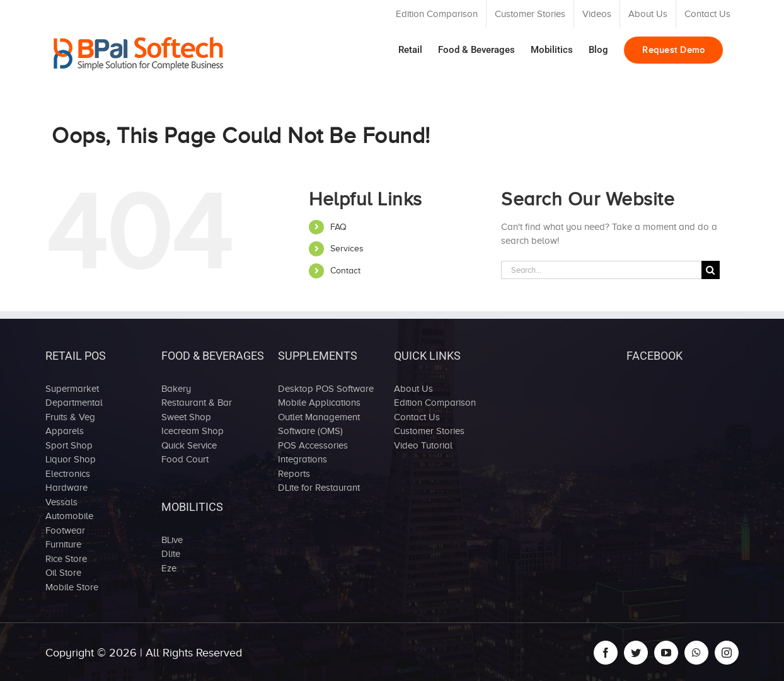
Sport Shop (69, 445)
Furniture (63, 544)
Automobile (69, 516)
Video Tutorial (423, 445)
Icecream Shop (193, 431)
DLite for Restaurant (319, 488)
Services (347, 249)
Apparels (65, 431)
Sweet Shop (186, 417)
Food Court (185, 459)
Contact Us (417, 417)
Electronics (68, 474)
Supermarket (72, 389)
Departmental (74, 403)
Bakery (176, 389)
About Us (413, 389)
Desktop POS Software (326, 389)
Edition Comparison (435, 403)
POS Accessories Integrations (313, 453)
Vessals (61, 502)
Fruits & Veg (70, 417)
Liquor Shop (71, 459)
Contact (345, 271)
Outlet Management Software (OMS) (319, 424)
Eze (169, 568)
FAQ (338, 227)
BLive (172, 540)
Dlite (171, 554)
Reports (294, 474)
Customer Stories (429, 431)
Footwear (65, 530)
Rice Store (66, 559)
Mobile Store (72, 587)
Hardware (66, 488)
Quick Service (189, 445)
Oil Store (63, 573)
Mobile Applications (319, 403)
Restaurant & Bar (197, 403)
